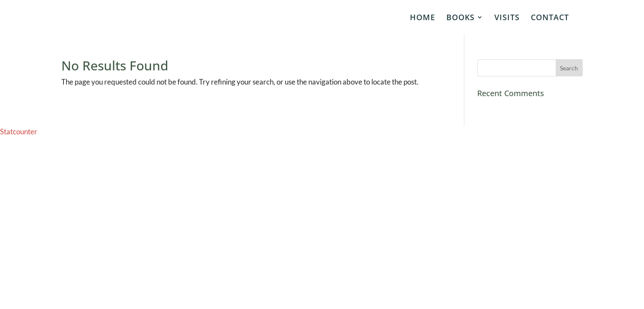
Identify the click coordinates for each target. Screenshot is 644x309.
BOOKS (460, 18)
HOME (423, 18)
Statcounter (19, 132)
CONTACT (550, 18)
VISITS (507, 18)
